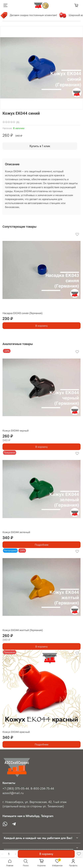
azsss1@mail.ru (13, 793)
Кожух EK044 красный (16, 732)
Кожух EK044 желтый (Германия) (23, 630)
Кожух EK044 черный (16, 431)
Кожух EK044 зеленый (16, 532)
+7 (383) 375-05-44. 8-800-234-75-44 (28, 789)
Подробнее (42, 545)
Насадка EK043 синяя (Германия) (22, 313)
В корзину (41, 326)
